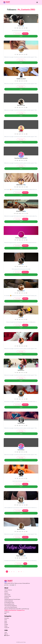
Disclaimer (7, 598)
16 (19, 572)
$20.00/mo (25, 405)
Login (6, 632)
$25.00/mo (25, 246)
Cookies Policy (8, 596)
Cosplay (6, 624)
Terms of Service (8, 590)
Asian (6, 621)
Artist (6, 620)
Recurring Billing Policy (9, 604)
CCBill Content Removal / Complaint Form (14, 610)
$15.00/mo (25, 34)
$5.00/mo (25, 219)
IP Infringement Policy (9, 602)
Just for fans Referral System (11, 607)
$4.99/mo (25, 299)
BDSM (6, 623)
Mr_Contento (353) (26, 9)
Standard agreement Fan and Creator (12, 599)
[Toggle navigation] (37, 2)
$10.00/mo (25, 537)
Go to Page (18, 34)
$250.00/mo (25, 272)
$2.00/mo (25, 325)
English (7, 635)
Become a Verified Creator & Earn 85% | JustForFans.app (17, 609)
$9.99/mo (25, 484)
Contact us (7, 612)
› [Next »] (24, 572)
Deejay (6, 626)
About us (6, 593)
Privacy (6, 591)
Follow (21, 36)
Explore (7, 628)
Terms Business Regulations (11, 606)
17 (21, 572)
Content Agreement (9, 601)
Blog (5, 613)
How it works (7, 595)
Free (25, 564)
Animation (7, 618)
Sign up (6, 634)
